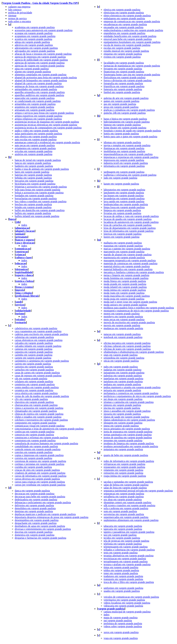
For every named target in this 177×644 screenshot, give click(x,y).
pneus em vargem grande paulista (121, 426)
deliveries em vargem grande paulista (34, 505)
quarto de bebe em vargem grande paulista (126, 455)
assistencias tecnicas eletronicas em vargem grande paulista (46, 125)
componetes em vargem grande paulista (36, 423)
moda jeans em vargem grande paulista (124, 293)
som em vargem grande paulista (120, 511)
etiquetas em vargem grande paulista (123, 54)
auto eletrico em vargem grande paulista (36, 136)
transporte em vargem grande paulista (123, 579)
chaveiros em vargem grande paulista (34, 402)
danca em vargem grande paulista (32, 491)
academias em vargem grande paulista (35, 27)
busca (12, 219)
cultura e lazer (24, 257)
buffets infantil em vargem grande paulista (37, 216)
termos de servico (17, 18)
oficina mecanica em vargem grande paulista (127, 343)
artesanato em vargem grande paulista (35, 110)
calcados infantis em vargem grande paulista (38, 346)
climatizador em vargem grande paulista (36, 411)
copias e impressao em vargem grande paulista (39, 455)
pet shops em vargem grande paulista (123, 399)
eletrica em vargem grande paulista (122, 10)
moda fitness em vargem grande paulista (125, 281)
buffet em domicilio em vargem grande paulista (40, 210)
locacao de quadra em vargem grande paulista (128, 219)
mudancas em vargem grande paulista (123, 328)
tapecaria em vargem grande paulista (123, 529)
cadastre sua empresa (19, 7)
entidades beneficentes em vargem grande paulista (130, 36)
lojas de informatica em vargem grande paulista (129, 231)
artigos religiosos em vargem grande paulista (38, 119)
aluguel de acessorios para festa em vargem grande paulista (46, 77)
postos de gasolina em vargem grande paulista (128, 438)
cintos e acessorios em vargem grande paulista (39, 408)
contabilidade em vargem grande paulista (36, 446)
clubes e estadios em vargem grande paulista (38, 417)
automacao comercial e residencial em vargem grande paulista (47, 142)
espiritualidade (24, 272)
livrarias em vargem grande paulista (122, 213)
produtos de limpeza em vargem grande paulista (129, 443)
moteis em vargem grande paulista (122, 314)
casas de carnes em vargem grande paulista (37, 373)
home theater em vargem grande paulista (125, 128)
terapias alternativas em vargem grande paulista (129, 556)
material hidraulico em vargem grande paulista (128, 269)
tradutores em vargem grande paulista (123, 576)
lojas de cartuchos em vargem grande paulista (128, 225)
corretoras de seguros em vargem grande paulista (40, 461)
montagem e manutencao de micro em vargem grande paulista (136, 311)
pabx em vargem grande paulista (121, 367)
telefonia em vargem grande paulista (123, 544)
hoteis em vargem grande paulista (121, 134)
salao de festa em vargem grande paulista (125, 488)
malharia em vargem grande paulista (123, 243)
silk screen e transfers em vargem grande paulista (130, 505)
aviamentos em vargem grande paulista (35, 148)
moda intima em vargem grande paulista (125, 290)
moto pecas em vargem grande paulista (124, 319)
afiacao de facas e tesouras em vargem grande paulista (43, 54)
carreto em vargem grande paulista (33, 364)
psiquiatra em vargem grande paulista (123, 449)
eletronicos (22, 269)
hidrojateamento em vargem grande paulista (127, 122)
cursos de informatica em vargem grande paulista (41, 476)
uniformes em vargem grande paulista (123, 588)
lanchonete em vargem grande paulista (124, 193)
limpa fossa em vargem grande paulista (124, 207)
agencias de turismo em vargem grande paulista (40, 63)
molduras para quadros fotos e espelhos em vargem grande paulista (139, 308)
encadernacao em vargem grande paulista (125, 24)
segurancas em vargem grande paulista (124, 494)
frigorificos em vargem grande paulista (124, 86)
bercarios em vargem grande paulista (34, 181)
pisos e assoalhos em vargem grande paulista (127, 411)
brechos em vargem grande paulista (33, 204)
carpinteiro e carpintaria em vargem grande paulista (42, 361)
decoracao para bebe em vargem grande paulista (40, 497)
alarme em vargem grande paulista (33, 72)
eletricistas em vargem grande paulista (124, 13)
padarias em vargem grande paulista (123, 370)
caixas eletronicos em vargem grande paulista (39, 340)
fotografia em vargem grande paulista (123, 83)
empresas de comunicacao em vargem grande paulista (132, 21)
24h (18, 222)
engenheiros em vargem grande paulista (125, 33)
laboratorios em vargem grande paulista (124, 190)
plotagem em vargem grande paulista (123, 423)
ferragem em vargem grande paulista (123, 69)
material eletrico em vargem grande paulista (127, 266)
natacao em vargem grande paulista (122, 334)
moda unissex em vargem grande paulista (125, 305)
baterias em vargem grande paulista (33, 175)
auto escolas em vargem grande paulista (36, 139)
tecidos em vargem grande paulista (122, 538)
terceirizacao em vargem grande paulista (125, 558)
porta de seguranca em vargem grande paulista (128, 432)
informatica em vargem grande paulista (124, 166)
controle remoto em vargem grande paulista (38, 449)
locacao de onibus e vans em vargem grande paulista (131, 216)
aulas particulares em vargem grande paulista (38, 134)
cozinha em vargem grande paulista (33, 467)
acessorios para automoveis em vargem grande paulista (44, 30)
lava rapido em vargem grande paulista (124, 201)
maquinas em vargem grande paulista (123, 246)
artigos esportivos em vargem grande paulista (39, 116)
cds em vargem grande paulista (31, 378)
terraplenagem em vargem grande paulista (126, 561)
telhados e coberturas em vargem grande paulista (129, 550)
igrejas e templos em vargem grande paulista (127, 145)
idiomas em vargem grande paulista (122, 142)
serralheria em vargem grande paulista (124, 497)
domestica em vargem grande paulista (35, 535)
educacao (21, 263)
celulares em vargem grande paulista (34, 381)
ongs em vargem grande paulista (121, 355)
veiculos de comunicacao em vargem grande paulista (131, 597)
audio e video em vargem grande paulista (36, 131)
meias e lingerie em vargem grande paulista (126, 275)
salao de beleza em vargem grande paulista (126, 485)
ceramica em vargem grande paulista (34, 390)
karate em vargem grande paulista (121, 184)
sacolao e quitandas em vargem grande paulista (128, 482)
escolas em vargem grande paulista (122, 48)
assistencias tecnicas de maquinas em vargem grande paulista (47, 122)
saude (19, 302)
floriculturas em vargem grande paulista (125, 77)
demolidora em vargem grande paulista (35, 508)
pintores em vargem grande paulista (122, 405)
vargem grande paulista (111, 609)
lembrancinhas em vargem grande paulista (126, 204)
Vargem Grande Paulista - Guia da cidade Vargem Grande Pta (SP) (40, 3)
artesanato (21, 237)
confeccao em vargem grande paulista (35, 432)
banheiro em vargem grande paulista (34, 166)
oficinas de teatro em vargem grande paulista (127, 349)
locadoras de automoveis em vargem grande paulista (131, 222)
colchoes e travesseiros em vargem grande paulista (41, 420)
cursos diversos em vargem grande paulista (37, 479)
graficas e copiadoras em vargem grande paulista (129, 110)
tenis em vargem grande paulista (121, 553)
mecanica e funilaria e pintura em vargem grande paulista (134, 272)
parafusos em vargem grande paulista (123, 381)
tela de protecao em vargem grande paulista (126, 541)
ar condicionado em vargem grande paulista (38, 101)
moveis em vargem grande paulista (122, 325)
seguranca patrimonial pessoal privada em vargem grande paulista (138, 491)
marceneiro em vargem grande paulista (124, 252)
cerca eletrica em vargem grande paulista (36, 393)
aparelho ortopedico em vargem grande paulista (40, 92)
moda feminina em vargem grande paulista (126, 278)
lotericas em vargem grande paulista (123, 234)
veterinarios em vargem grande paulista (124, 600)
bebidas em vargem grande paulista (33, 178)
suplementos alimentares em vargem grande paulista (131, 520)
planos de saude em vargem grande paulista (126, 417)
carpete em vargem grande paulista (33, 358)
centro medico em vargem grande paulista (37, 387)
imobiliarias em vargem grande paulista (124, 151)
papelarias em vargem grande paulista (123, 378)
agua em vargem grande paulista (32, 69)
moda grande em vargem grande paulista (125, 284)
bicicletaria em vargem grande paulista (35, 184)
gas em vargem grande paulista (120, 104)
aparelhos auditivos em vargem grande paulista (39, 95)
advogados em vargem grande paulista (35, 51)
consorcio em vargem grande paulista (34, 435)
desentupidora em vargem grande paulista (37, 520)
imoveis (20, 290)
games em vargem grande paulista (121, 101)
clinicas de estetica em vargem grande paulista (39, 414)
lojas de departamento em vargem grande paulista (130, 228)
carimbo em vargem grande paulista (34, 355)
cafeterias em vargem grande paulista (34, 337)
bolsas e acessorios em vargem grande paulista (39, 193)
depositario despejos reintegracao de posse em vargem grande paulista (52, 517)
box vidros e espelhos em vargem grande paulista (41, 201)
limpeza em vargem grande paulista (122, 210)
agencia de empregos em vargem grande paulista (40, 57)
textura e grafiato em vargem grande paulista (127, 564)
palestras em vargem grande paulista (123, 376)
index (24, 225)
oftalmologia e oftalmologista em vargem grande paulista (134, 352)
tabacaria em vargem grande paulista (123, 526)
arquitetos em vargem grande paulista (34, 107)
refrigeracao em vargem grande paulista (125, 464)
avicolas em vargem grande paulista (34, 151)
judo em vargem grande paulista (120, 178)
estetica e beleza (24, 281)
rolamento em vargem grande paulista (123, 470)
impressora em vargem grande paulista (124, 160)
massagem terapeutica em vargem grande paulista (130, 260)
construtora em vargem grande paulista (35, 440)
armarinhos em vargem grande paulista (35, 104)
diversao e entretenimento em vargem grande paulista (43, 529)
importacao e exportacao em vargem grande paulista (131, 157)
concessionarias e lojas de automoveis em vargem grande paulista (49, 429)
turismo (20, 314)
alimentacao (22, 228)
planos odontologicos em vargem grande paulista (129, 420)
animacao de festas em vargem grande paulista (39, 86)
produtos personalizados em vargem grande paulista (131, 446)
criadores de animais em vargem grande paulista (40, 473)
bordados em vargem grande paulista (34, 196)
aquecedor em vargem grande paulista (35, 98)
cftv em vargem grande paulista (31, 399)
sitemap (12, 15)
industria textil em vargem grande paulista (126, 163)
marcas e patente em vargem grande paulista (127, 249)
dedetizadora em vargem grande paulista (36, 499)
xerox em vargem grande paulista (121, 632)
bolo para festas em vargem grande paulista (37, 190)
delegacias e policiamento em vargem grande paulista (43, 502)
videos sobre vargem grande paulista (123, 626)
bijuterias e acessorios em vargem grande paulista (41, 187)
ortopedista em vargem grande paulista (124, 358)
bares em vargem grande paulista (32, 172)
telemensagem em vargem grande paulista (126, 547)
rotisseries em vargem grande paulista (123, 473)
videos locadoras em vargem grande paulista (127, 603)
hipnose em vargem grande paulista (122, 125)
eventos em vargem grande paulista (122, 57)
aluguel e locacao (25, 231)
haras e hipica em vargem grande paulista (125, 119)
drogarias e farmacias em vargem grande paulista (40, 538)
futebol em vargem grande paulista (122, 92)
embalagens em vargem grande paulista (124, 18)
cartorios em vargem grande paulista (34, 367)
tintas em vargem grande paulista (121, 567)
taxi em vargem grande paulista (120, 535)
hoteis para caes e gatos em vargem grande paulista (130, 136)
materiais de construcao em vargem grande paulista (131, 263)
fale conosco (15, 10)
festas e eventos (24, 287)
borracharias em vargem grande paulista (36, 198)
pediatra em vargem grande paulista (122, 384)
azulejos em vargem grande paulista (34, 154)
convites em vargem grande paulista (34, 452)
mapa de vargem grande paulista (121, 618)
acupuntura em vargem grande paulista (35, 36)
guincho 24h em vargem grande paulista (125, 113)
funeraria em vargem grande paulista (123, 89)
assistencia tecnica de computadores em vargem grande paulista (48, 128)
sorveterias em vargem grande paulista (124, 514)
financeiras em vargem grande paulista (124, 72)
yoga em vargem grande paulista (121, 638)
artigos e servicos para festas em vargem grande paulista (44, 113)
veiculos (20, 319)
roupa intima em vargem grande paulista (125, 476)
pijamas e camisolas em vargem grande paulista (129, 402)
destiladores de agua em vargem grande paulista (40, 526)
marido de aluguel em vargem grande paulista (128, 255)
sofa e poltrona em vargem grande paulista (126, 508)
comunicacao (23, 249)
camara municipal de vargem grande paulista (127, 612)
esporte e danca (24, 275)
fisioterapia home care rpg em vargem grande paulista (132, 75)
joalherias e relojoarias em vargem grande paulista (130, 175)
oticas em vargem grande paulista (121, 361)
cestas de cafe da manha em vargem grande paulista (42, 396)
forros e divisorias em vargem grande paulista (128, 80)
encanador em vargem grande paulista (124, 27)
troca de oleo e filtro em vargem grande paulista (129, 582)
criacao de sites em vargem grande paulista (37, 470)
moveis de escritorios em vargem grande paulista (129, 322)
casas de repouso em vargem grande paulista (38, 376)
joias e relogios (24, 293)
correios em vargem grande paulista (33, 458)
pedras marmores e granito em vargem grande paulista (132, 387)
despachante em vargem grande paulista (36, 523)
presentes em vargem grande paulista (123, 440)
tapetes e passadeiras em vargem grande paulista (129, 532)
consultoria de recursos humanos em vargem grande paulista (46, 443)
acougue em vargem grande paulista (34, 33)
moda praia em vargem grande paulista (124, 299)
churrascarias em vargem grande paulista (36, 405)
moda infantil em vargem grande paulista (125, 287)
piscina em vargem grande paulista (122, 408)
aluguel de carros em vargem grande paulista (38, 83)
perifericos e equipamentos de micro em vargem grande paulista (137, 396)
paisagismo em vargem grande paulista (124, 373)
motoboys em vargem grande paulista (123, 317)
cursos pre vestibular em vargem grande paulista (40, 485)
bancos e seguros (25, 240)
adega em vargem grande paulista (32, 42)
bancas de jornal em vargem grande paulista (38, 160)
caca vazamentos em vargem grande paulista (38, 331)
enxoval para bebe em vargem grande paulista (128, 39)
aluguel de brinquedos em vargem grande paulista (41, 80)
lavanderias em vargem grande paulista (124, 198)
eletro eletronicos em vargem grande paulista (127, 15)
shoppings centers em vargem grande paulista (128, 502)
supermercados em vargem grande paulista (126, 517)
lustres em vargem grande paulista (122, 237)
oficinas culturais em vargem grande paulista (127, 346)
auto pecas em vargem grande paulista (35, 145)
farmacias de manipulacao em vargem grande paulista (132, 66)
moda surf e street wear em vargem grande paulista (130, 302)
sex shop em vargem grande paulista (123, 499)
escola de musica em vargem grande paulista (127, 45)
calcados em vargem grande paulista (34, 343)
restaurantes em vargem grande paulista (124, 467)
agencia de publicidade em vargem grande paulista (41, 60)
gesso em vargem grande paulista (121, 107)
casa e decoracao (25, 243)
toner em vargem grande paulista (121, 573)
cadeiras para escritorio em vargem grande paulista (41, 334)
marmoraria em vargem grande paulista (124, 257)
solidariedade (23, 311)
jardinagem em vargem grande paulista (124, 172)
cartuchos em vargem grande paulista (34, 370)
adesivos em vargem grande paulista (34, 45)
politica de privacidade (20, 13)
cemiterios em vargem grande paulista (35, 384)
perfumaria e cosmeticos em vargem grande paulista (131, 393)
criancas (20, 255)
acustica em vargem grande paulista (33, 39)
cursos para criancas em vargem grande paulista (40, 482)
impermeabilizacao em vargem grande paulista (128, 154)
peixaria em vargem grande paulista (122, 390)
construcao (22, 252)
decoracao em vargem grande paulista (35, 494)
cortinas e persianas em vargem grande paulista (40, 464)
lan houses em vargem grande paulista (124, 196)
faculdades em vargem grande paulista (124, 63)
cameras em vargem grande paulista (34, 349)
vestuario (21, 322)
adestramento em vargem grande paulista (36, 48)
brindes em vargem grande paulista (33, 207)
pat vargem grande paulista (118, 620)
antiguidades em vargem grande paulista (36, 89)
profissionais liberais (27, 296)
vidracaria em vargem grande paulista (123, 606)
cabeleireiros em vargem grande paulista (36, 328)
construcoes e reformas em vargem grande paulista (41, 438)
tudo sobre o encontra (20, 21)
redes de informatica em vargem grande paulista (129, 461)
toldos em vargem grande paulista (121, 570)
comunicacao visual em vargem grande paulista (40, 426)
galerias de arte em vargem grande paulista (126, 98)
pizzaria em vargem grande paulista (122, 414)
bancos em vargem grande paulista (33, 163)
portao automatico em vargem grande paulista (128, 435)
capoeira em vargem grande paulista (34, 352)
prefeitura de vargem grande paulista (123, 623)
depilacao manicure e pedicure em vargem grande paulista (45, 514)
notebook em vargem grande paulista (123, 337)
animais (20, 234)
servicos (20, 305)
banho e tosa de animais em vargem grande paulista (42, 169)
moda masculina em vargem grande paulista (127, 296)
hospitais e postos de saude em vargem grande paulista (132, 131)
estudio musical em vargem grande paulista (126, 51)
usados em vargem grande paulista (122, 591)
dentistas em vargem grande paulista (34, 511)
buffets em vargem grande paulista (33, 213)
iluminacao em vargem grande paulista (124, 148)
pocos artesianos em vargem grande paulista (127, 429)
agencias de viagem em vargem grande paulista (40, 66)
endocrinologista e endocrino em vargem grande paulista (133, 30)
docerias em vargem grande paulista (34, 532)
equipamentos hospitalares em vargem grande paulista (132, 42)
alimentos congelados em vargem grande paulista (41, 75)
